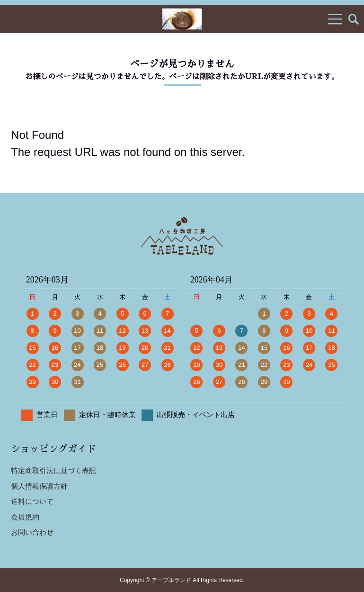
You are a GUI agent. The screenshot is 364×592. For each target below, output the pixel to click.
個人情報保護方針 (39, 486)
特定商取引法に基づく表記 (53, 470)
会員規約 (25, 517)
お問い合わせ (32, 532)
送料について (32, 501)
